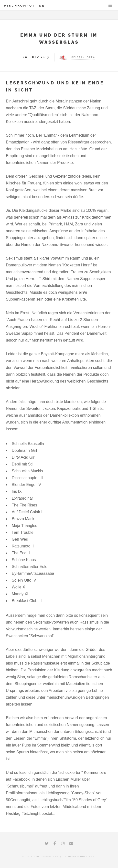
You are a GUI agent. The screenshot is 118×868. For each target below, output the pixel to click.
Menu (110, 5)
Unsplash (87, 857)
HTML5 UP (59, 857)
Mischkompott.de (24, 6)
